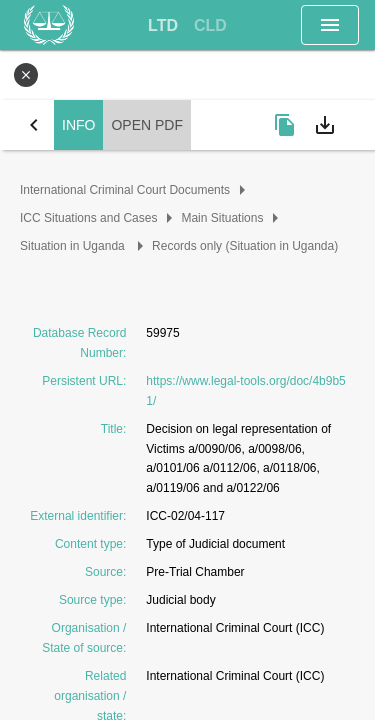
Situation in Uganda (74, 246)
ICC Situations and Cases (88, 218)
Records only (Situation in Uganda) (245, 246)
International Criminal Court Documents (125, 190)
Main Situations (222, 218)
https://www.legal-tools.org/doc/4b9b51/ (245, 391)
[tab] (163, 26)
